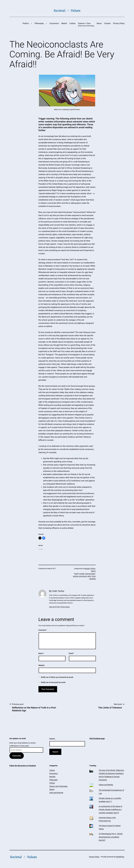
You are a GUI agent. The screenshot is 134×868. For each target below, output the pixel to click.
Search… (53, 739)
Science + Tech (86, 25)
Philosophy (39, 23)
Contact (107, 23)
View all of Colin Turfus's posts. (59, 607)
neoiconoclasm (90, 574)
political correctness (80, 576)
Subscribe (17, 756)
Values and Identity (106, 785)
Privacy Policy (119, 23)
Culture (72, 23)
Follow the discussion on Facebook (23, 766)
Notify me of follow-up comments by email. (57, 677)
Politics (26, 23)
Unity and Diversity (56, 793)
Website (41, 665)
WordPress (120, 857)
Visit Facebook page (97, 738)
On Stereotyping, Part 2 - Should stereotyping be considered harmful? (111, 837)
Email (71, 653)
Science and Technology (58, 786)
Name (41, 653)
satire (89, 576)
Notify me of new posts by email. (53, 682)
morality (82, 574)
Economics (54, 23)
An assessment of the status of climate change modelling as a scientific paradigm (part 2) (110, 809)
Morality (87, 569)
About (99, 23)
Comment (43, 630)
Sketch (64, 23)
